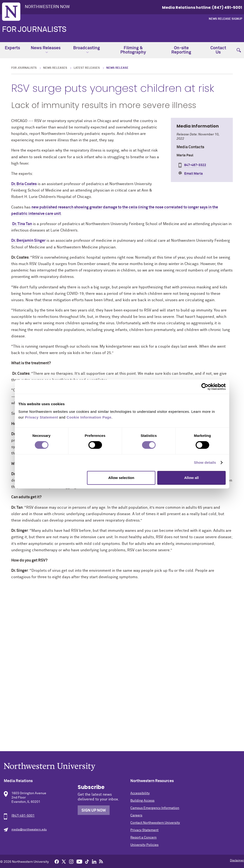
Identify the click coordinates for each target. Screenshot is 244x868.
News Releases (46, 50)
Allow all (191, 478)
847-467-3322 (195, 165)
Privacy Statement (144, 830)
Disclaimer (237, 861)
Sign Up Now (94, 810)
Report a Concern (143, 838)
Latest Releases (87, 68)
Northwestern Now (47, 7)
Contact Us (218, 50)
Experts (12, 48)
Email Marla (193, 174)
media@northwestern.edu (29, 830)
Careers (136, 815)
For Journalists (34, 30)
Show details (205, 462)
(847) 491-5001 (23, 816)
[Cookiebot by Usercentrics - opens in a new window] (205, 387)
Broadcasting (86, 50)
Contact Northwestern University (155, 823)
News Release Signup (225, 19)
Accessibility (140, 793)
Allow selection (121, 478)
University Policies (144, 845)
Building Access (142, 801)
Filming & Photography (133, 50)
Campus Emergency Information (155, 808)
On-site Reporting (181, 50)
